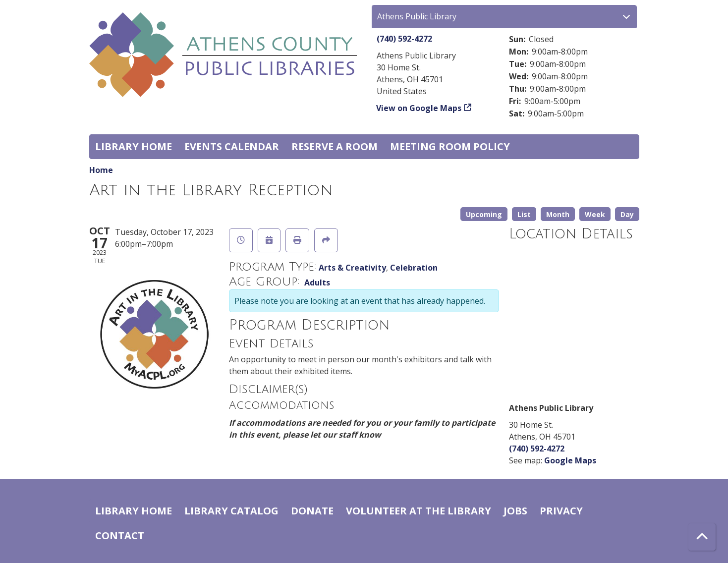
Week (595, 214)
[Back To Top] (702, 537)
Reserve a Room (335, 146)
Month (558, 214)
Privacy (561, 511)
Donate (312, 511)
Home (101, 170)
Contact (120, 535)
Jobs (515, 511)
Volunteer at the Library (419, 511)
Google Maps (570, 460)
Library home (134, 146)
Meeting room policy (450, 146)
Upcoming (484, 214)
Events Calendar (232, 146)
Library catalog (231, 511)
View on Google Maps (419, 108)
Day (627, 214)
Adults (317, 282)
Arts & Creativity (352, 268)
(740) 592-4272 (404, 39)
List (524, 214)
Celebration (414, 268)
